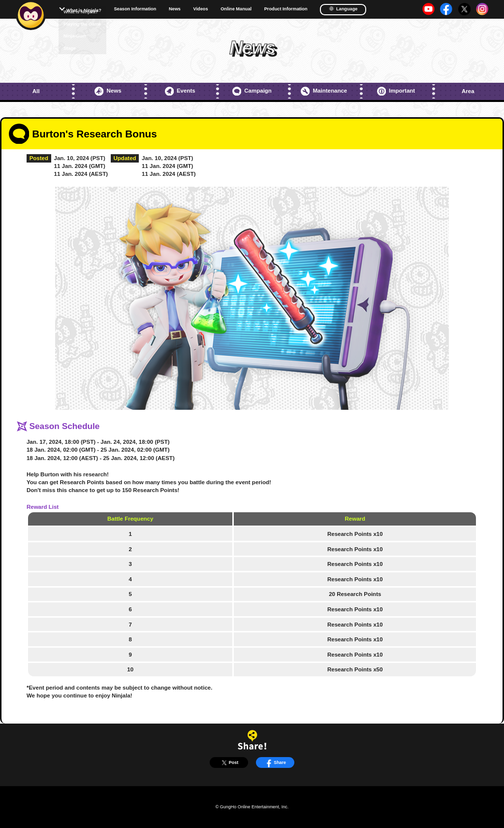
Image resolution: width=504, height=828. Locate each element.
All (36, 91)
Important (396, 91)
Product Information (286, 9)
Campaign (252, 91)
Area (468, 91)
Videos (201, 9)
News (175, 9)
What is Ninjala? (84, 10)
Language (343, 9)
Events (180, 91)
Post (229, 763)
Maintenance (324, 91)
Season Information (135, 9)
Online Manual (236, 9)
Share (275, 763)
